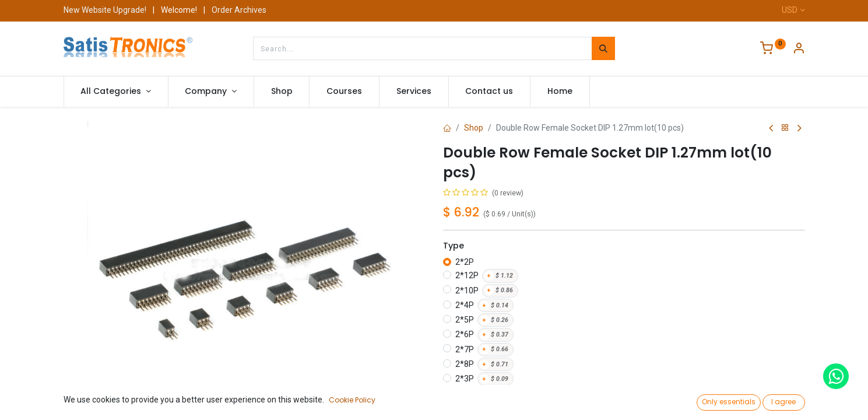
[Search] (603, 48)
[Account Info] (799, 50)
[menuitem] (282, 92)
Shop (474, 128)
